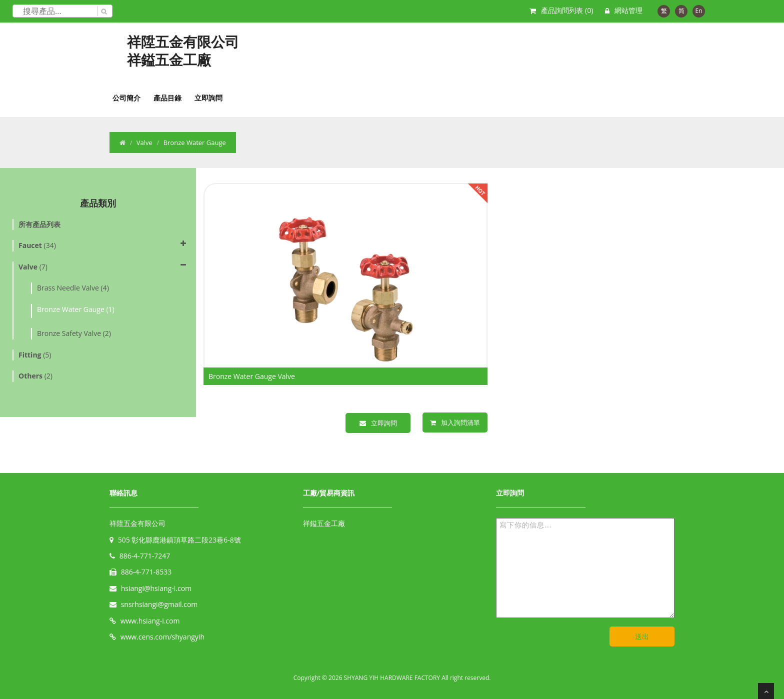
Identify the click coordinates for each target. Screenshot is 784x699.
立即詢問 (208, 98)
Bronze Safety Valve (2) (74, 333)
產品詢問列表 (567, 10)
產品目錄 (167, 98)
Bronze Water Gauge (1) (76, 309)
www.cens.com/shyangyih (162, 637)
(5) (35, 355)
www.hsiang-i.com (150, 621)
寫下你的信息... (585, 568)
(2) (35, 376)
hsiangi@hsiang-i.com (156, 588)
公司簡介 (126, 98)
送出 (642, 636)
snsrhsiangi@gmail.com (159, 604)
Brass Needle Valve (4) (73, 288)
